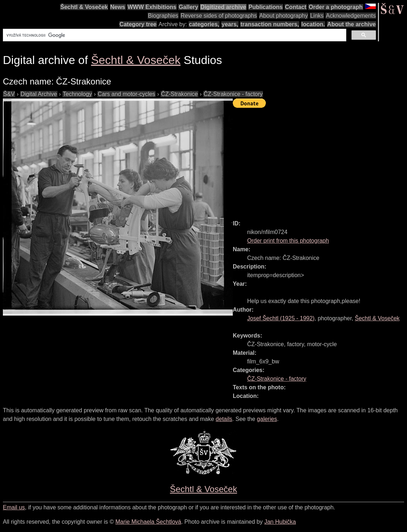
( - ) (281, 318)
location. (313, 24)
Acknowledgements (351, 16)
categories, (204, 24)
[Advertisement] (320, 161)
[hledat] (174, 35)
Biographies (163, 16)
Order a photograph (336, 7)
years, (230, 24)
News (118, 7)
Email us (14, 507)
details (224, 419)
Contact (296, 7)
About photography (284, 16)
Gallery (188, 7)
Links (317, 16)
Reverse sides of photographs (219, 16)
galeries (267, 419)
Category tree (138, 24)
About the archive (351, 24)
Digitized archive (223, 7)
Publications (266, 7)
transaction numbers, (270, 24)
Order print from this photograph (288, 241)
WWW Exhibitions (152, 7)
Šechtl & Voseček (84, 7)
